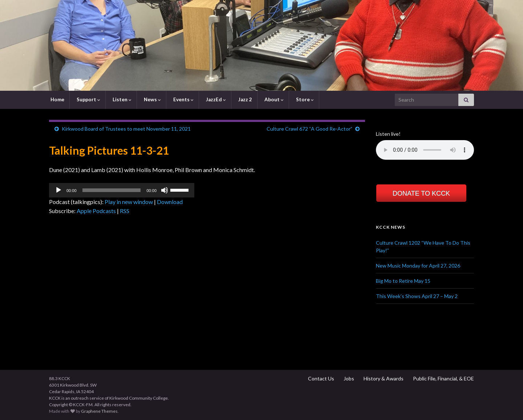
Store (304, 99)
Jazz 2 (245, 99)
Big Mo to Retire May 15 (403, 281)
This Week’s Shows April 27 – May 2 (417, 296)
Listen (121, 99)
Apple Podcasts (96, 211)
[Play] (58, 190)
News (152, 99)
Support (88, 99)
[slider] (112, 190)
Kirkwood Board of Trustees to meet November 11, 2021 (126, 129)
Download (170, 202)
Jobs (348, 378)
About (273, 99)
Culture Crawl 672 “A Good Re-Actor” (309, 129)
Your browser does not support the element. (425, 150)
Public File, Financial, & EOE (443, 378)
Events (183, 99)
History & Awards (383, 378)
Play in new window (129, 202)
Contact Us (321, 378)
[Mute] (165, 190)
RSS (125, 211)
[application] (122, 190)
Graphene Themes (99, 411)
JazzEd (215, 99)
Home (57, 99)
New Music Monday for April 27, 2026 (418, 266)
